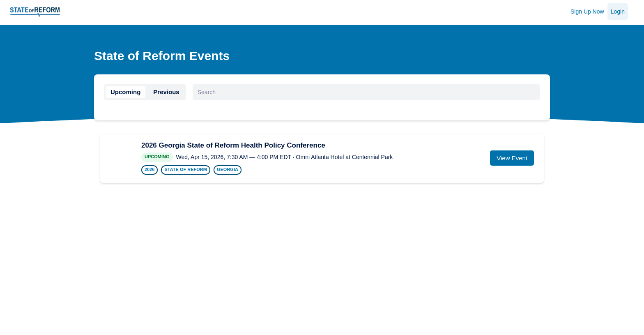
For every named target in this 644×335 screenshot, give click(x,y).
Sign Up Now (587, 12)
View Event (512, 158)
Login (618, 12)
